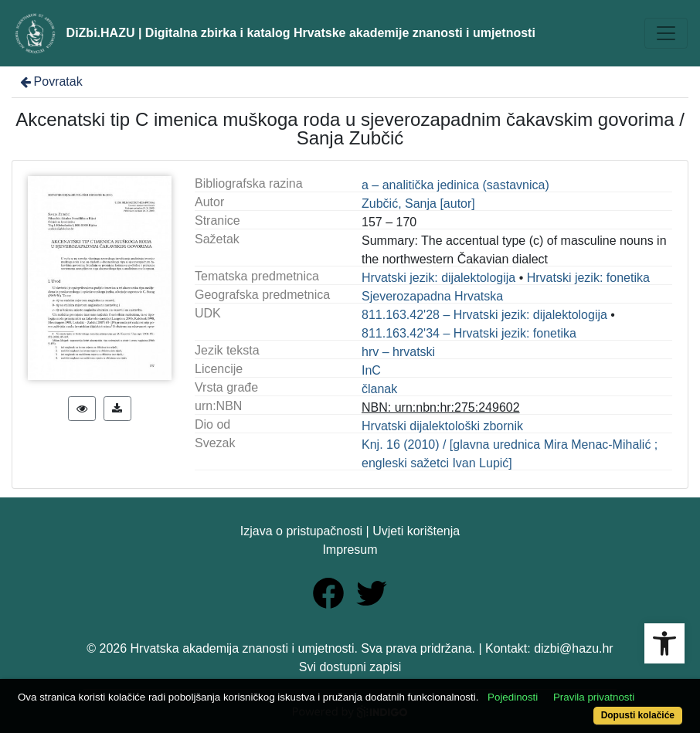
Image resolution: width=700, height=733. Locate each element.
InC (371, 370)
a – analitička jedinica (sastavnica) (455, 185)
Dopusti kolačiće (638, 715)
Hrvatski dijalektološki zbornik (442, 426)
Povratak (50, 81)
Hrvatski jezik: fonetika (588, 278)
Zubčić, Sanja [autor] (418, 204)
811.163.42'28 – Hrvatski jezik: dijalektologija (484, 315)
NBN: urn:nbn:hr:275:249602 (441, 407)
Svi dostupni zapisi (350, 667)
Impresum (350, 550)
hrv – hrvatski (398, 352)
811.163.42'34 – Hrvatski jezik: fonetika (469, 333)
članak (379, 389)
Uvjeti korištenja (416, 531)
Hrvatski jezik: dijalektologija (438, 278)
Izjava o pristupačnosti (301, 531)
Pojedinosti (513, 697)
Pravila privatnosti (594, 697)
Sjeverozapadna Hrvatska (432, 296)
